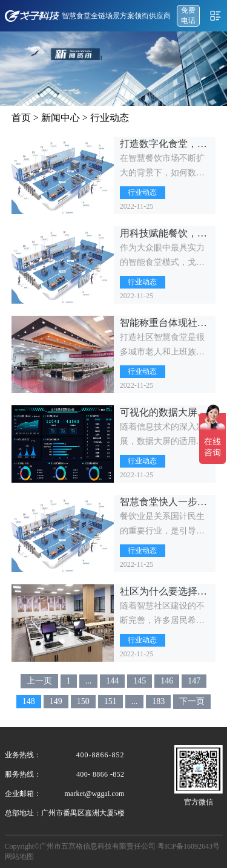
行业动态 (110, 118)
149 (56, 701)
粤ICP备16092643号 (189, 846)
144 (112, 681)
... (89, 681)
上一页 (39, 681)
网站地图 (19, 857)
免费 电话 (188, 15)
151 (110, 701)
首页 (21, 118)
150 (83, 701)
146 (167, 681)
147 (194, 681)
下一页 (192, 701)
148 (29, 701)
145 (140, 681)
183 (158, 701)
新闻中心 (61, 118)
